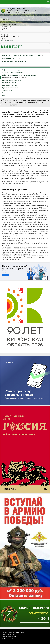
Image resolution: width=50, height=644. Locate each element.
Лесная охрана (7, 64)
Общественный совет (9, 83)
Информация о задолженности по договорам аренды (19, 75)
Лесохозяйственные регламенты (13, 73)
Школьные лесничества (10, 85)
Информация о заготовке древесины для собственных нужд (21, 70)
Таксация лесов (7, 90)
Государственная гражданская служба (14, 78)
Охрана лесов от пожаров (10, 58)
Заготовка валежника (9, 93)
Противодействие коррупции (11, 80)
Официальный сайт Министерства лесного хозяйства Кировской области (19, 11)
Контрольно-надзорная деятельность (14, 61)
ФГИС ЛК (5, 95)
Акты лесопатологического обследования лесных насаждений (22, 55)
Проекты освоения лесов (10, 88)
